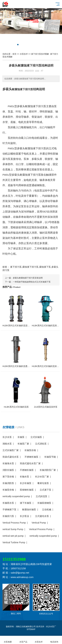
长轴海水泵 (8, 463)
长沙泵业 (24, 516)
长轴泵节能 (50, 457)
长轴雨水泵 (8, 503)
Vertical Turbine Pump (14, 542)
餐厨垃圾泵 (43, 483)
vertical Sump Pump (13, 529)
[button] (18, 45)
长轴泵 (21, 437)
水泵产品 (23, 640)
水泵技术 (24, 54)
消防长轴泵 (8, 470)
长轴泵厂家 (23, 444)
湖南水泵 (7, 444)
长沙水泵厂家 (42, 477)
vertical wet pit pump (13, 536)
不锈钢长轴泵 (31, 457)
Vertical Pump (39, 523)
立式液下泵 (45, 490)
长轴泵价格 (30, 450)
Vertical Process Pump (14, 523)
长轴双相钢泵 (44, 503)
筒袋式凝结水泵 (11, 457)
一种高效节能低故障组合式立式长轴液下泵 (32, 282)
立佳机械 (47, 510)
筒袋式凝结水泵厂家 (30, 463)
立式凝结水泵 (42, 516)
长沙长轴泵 (26, 483)
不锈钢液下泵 (9, 510)
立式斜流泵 (41, 496)
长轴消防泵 (8, 483)
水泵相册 (8, 640)
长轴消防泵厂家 (48, 470)
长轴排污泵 (8, 516)
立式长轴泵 (36, 437)
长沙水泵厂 (51, 627)
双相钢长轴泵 (27, 490)
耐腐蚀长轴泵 (29, 510)
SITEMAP (31, 629)
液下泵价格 (8, 477)
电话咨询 (54, 640)
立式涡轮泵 (41, 444)
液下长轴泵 (26, 503)
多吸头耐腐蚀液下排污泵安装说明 (28, 278)
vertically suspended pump (16, 496)
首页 (14, 54)
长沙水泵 (7, 437)
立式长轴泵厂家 (11, 450)
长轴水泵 (24, 477)
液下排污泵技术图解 (40, 54)
